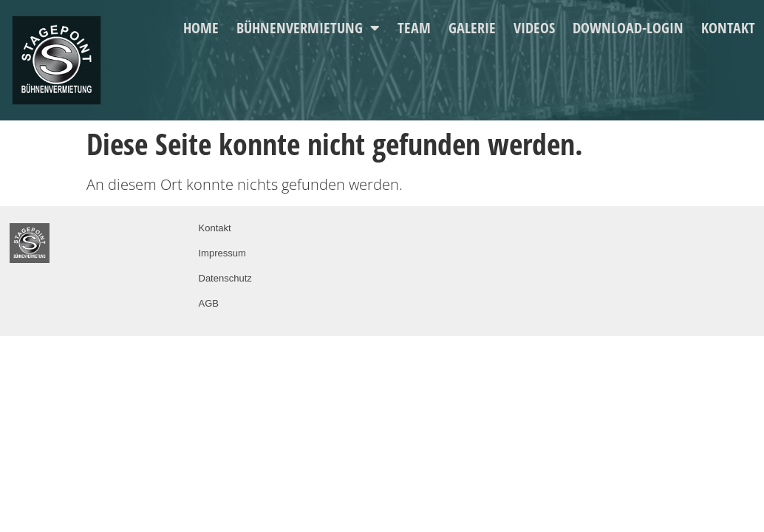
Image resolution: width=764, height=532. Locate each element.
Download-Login (628, 28)
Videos (534, 28)
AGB (209, 303)
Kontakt (728, 28)
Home (201, 28)
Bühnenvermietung (308, 28)
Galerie (472, 28)
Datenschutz (225, 278)
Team (414, 28)
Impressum (222, 253)
